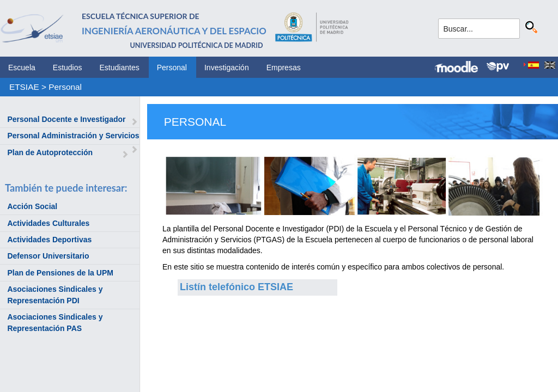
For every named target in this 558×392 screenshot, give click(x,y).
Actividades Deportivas (49, 240)
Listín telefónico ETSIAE (236, 287)
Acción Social (32, 206)
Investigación (227, 68)
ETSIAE (24, 87)
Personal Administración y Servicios (73, 136)
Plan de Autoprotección (50, 152)
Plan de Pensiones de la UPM (60, 273)
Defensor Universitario (48, 256)
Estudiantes (120, 68)
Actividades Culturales (48, 223)
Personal (172, 68)
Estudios (68, 68)
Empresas (284, 68)
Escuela (22, 68)
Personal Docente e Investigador (66, 119)
